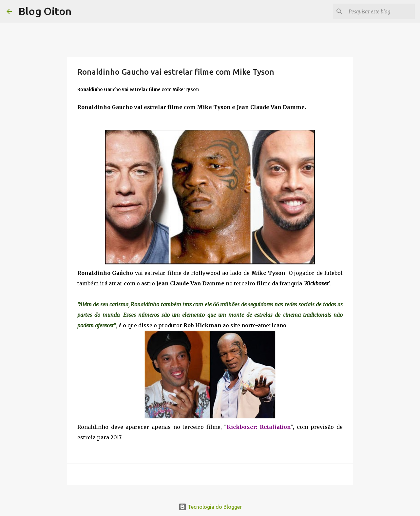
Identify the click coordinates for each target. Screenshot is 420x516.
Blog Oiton (45, 11)
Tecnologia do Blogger (210, 507)
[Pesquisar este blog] (380, 11)
